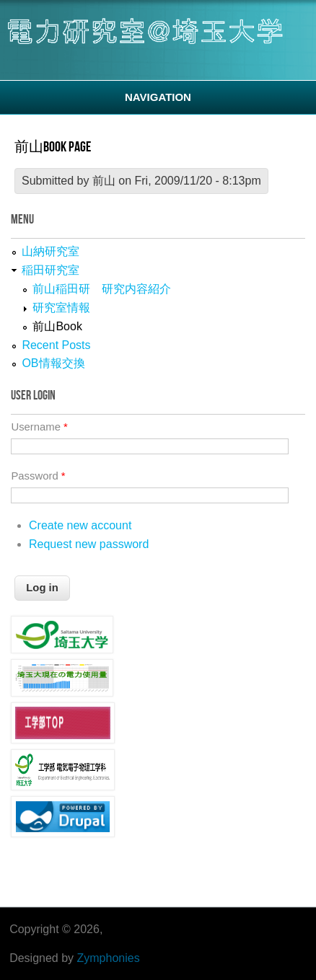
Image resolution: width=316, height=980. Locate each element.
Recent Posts (56, 345)
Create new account (80, 525)
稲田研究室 (51, 270)
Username (39, 427)
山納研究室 (51, 251)
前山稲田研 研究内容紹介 (102, 289)
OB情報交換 (53, 363)
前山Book (57, 326)
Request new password (89, 544)
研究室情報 (61, 308)
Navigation (158, 97)
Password (38, 476)
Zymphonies (109, 958)
